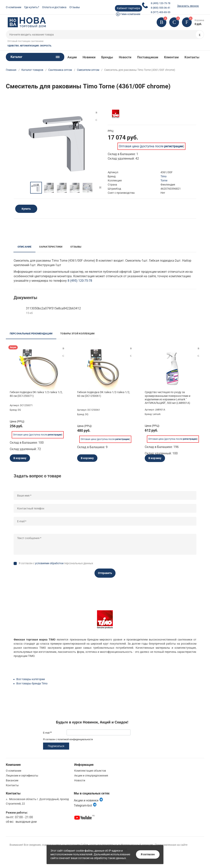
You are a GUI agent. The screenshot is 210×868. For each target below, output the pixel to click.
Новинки (89, 57)
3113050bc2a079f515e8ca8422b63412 (53, 308)
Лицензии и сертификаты (22, 776)
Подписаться (56, 746)
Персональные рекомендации (31, 334)
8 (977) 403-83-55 (161, 12)
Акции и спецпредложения (91, 776)
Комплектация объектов (90, 771)
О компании (14, 7)
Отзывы (75, 7)
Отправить (105, 573)
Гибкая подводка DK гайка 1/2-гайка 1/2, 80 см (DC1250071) (36, 394)
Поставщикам (148, 57)
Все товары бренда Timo (32, 683)
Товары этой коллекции (77, 334)
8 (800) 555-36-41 (161, 8)
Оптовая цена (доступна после (151, 146)
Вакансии (12, 780)
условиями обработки (49, 563)
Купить (26, 209)
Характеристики (51, 247)
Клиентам (171, 57)
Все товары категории (31, 679)
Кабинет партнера (128, 8)
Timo (164, 176)
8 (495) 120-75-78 (161, 3)
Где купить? (32, 7)
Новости (125, 57)
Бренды (107, 57)
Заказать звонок (188, 6)
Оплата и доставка (54, 7)
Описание (25, 247)
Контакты (192, 57)
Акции (72, 57)
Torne (164, 180)
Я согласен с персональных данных (56, 563)
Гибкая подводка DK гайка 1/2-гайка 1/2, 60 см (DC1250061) (104, 394)
